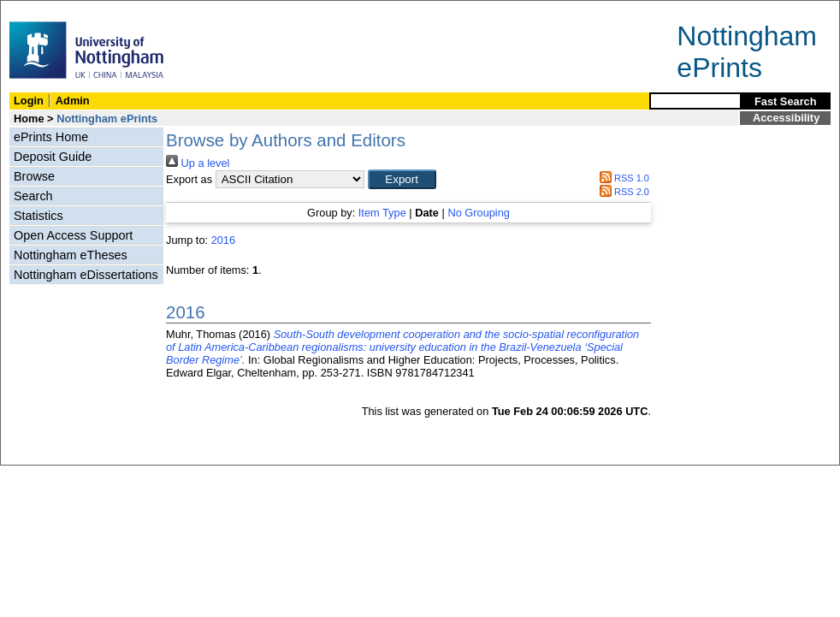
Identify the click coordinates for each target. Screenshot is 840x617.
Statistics (38, 216)
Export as (189, 179)
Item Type (382, 213)
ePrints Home (51, 137)
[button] (402, 179)
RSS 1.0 (622, 178)
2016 (223, 240)
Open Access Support (73, 235)
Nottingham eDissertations (86, 275)
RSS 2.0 (622, 192)
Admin (73, 101)
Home (29, 119)
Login (29, 101)
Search (33, 196)
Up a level (198, 163)
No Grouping (479, 213)
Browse (34, 176)
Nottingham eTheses (71, 255)
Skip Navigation (38, 10)
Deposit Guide (53, 157)
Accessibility (786, 118)
